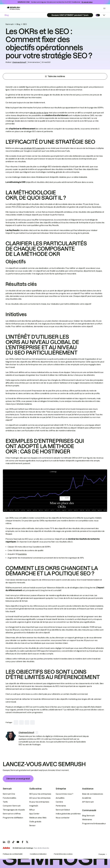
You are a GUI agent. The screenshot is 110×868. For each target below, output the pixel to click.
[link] (11, 736)
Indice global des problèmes (68, 814)
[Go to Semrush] (13, 8)
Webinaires (87, 819)
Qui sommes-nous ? (65, 794)
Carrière (59, 802)
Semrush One (9, 794)
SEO (25, 24)
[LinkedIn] (4, 842)
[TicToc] (13, 842)
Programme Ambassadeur (94, 823)
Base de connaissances (93, 794)
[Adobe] (6, 848)
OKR (18, 204)
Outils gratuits (35, 822)
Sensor (32, 825)
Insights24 (34, 806)
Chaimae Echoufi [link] (19, 62)
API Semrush (88, 802)
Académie (87, 798)
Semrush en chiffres (12, 814)
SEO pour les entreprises (40, 794)
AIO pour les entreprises (40, 798)
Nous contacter (63, 818)
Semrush (10, 24)
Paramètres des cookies (63, 854)
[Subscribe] (70, 15)
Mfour (32, 810)
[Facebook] (22, 842)
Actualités (60, 798)
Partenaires (61, 806)
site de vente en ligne (39, 113)
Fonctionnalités (9, 798)
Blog (7, 15)
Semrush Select (63, 810)
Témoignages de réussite (14, 810)
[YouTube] (18, 842)
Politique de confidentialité (13, 854)
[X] (27, 842)
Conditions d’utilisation (38, 854)
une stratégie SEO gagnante (33, 148)
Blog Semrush (88, 816)
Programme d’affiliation (13, 818)
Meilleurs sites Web (38, 818)
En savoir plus (87, 2)
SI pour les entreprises (39, 802)
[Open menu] (104, 8)
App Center (34, 814)
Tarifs (5, 802)
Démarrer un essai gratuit (18, 779)
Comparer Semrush (12, 806)
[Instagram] (9, 842)
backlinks (22, 554)
